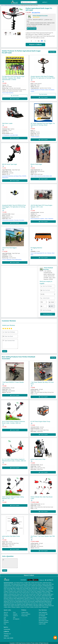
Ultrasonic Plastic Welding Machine (16, 598)
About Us (6, 612)
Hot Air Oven (26, 591)
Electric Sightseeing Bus (28, 604)
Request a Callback (35, 44)
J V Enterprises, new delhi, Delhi (10, 135)
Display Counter (27, 585)
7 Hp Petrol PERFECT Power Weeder (13, 382)
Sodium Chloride (30, 607)
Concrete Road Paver (49, 605)
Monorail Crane (32, 594)
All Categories (16, 619)
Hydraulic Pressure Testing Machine (11, 595)
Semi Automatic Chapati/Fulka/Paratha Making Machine (39, 601)
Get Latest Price (36, 12)
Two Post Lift (12, 601)
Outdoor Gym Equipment (16, 604)
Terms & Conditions (26, 614)
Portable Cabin (27, 582)
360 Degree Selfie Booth (39, 605)
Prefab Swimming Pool (9, 603)
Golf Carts (36, 604)
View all (53, 357)
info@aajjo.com (7, 633)
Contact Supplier (32, 28)
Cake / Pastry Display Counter (26, 595)
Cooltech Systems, (35, 136)
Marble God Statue (8, 597)
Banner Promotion (43, 617)
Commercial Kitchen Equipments (25, 597)
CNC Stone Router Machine (13, 593)
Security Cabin (34, 587)
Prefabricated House (43, 590)
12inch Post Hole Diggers (9, 247)
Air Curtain (15, 597)
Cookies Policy (25, 612)
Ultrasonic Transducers (29, 598)
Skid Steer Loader (7, 123)
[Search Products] (21, 2)
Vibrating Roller (7, 584)
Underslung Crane (12, 594)
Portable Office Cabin (12, 590)
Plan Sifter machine (36, 597)
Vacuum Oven (20, 591)
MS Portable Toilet (11, 588)
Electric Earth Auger (36, 164)
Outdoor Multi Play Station (37, 582)
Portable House (41, 587)
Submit (5, 351)
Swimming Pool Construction (30, 603)
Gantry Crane (20, 594)
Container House (12, 591)
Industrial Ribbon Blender (26, 584)
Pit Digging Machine (36, 247)
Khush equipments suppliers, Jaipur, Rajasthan (42, 218)
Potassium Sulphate (16, 607)
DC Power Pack (33, 591)
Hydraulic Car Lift (7, 587)
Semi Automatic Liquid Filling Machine (23, 600)
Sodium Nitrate (7, 607)
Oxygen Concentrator (15, 605)
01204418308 (7, 629)
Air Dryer (33, 600)
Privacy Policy (25, 615)
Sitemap (6, 614)
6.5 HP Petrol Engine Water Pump (40, 421)
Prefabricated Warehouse (32, 590)
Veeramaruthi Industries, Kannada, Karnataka (13, 220)
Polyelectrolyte (45, 607)
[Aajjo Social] (45, 580)
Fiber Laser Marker (37, 595)
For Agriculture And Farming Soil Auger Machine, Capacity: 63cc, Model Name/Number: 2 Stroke (13, 78)
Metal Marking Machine (47, 595)
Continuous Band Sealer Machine (42, 598)
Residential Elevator (47, 585)
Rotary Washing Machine (24, 593)
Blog (5, 619)
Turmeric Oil (23, 607)
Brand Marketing (42, 619)
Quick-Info (6, 620)
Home (2, 5)
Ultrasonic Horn (45, 597)
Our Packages (42, 615)
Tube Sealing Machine (16, 584)
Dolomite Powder (38, 607)
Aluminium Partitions (37, 584)
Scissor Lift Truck (15, 587)
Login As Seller (42, 624)
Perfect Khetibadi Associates (40, 15)
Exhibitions (6, 622)
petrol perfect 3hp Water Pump (11, 536)
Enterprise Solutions (43, 622)
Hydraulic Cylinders (41, 591)
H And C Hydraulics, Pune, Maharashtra (12, 259)
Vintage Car (41, 604)
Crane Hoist (26, 594)
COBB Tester (39, 594)
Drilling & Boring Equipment (10, 5)
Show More (52, 52)
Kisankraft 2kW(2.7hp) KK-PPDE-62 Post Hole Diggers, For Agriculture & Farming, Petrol (14, 207)
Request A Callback (29, 575)
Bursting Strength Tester (48, 594)
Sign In (45, 2)
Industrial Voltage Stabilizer (36, 593)
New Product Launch (43, 620)
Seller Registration (43, 612)
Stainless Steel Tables (47, 584)
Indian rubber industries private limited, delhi (41, 176)
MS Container (44, 588)
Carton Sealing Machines (18, 585)
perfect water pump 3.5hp (38, 459)
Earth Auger (18, 5)
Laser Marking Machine (18, 582)
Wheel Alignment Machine (21, 601)
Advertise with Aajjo (43, 614)
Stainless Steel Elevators (25, 587)
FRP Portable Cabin (36, 588)
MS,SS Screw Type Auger (10, 164)
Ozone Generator (24, 605)
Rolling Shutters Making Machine (43, 600)
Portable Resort (19, 588)
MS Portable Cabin (27, 588)
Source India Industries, (8, 92)
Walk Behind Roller (47, 582)
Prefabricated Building (21, 590)
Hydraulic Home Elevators (37, 585)
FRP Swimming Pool (19, 603)
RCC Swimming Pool (41, 603)
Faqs (5, 624)
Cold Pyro (31, 605)
